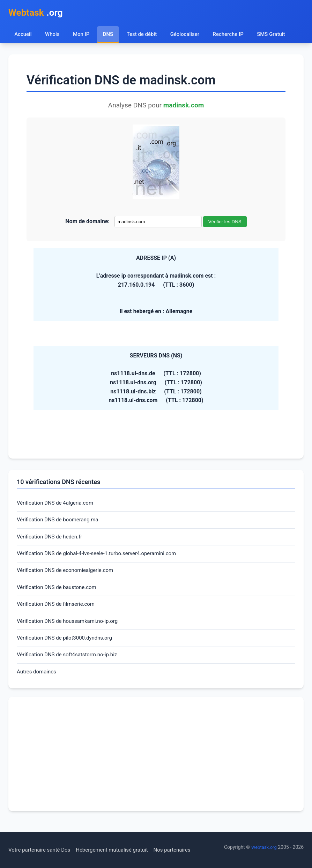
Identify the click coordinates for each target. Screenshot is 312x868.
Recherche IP (232, 36)
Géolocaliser (187, 36)
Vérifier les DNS (225, 223)
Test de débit (143, 36)
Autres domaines (38, 681)
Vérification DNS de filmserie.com (58, 610)
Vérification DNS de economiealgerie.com (68, 575)
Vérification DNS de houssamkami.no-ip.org (71, 628)
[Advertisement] (156, 764)
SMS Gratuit (276, 36)
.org (38, 13)
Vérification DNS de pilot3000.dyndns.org (68, 646)
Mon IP (82, 36)
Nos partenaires (182, 850)
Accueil (23, 36)
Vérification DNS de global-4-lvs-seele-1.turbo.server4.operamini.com (102, 558)
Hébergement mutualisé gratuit (119, 850)
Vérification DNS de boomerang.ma (60, 522)
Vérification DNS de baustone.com (59, 593)
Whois (53, 36)
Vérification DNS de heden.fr (52, 540)
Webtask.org (263, 847)
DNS (109, 36)
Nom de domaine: (87, 223)
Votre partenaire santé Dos (42, 850)
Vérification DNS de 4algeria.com (58, 505)
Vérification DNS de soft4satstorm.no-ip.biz (70, 663)
